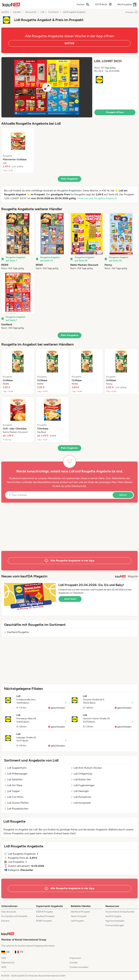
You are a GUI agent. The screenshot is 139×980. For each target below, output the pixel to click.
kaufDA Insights (114, 916)
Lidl (42, 12)
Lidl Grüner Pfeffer (16, 803)
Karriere (5, 921)
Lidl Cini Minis (14, 797)
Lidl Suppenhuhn (15, 768)
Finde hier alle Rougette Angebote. (97, 198)
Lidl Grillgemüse (81, 774)
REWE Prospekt (44, 921)
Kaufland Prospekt (45, 916)
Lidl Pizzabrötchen (16, 809)
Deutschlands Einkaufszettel (120, 912)
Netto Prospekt (79, 916)
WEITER (69, 43)
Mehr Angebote (69, 179)
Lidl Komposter (81, 803)
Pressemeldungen (115, 925)
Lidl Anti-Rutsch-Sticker (86, 768)
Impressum (75, 958)
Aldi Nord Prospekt (80, 912)
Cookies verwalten (79, 967)
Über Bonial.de (9, 912)
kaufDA (5, 12)
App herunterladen (115, 921)
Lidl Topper (12, 791)
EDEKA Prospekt (44, 912)
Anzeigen (132, 12)
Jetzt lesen (70, 599)
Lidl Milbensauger (16, 774)
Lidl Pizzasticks (81, 797)
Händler (17, 12)
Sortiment (53, 12)
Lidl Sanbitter (13, 779)
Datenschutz (79, 486)
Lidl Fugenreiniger (82, 785)
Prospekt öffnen (115, 112)
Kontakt (74, 963)
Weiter (123, 495)
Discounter (31, 12)
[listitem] (18, 150)
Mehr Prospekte (69, 335)
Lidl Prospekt (77, 921)
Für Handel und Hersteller (14, 916)
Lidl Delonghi (80, 791)
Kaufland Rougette (16, 632)
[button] (69, 87)
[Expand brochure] (47, 87)
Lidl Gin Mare (13, 785)
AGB (4, 967)
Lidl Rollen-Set (81, 779)
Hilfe (4, 958)
